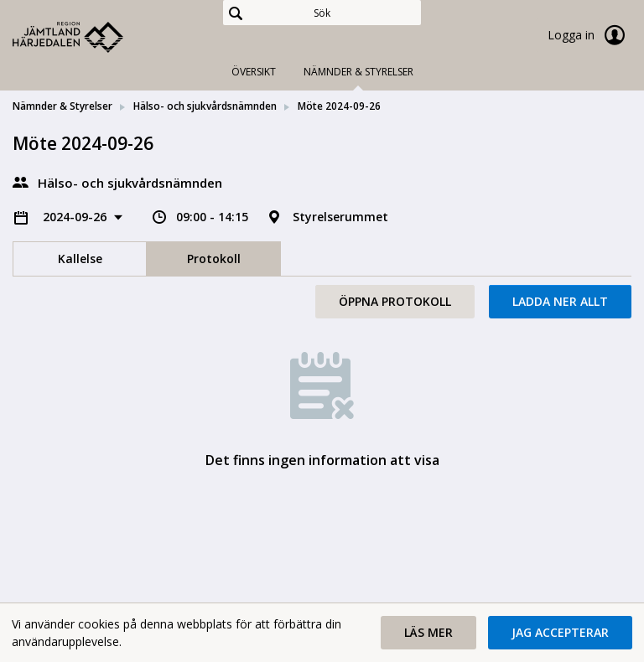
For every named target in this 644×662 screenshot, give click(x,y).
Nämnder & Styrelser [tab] (358, 72)
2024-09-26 (76, 217)
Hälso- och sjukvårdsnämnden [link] (205, 106)
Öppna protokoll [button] (395, 301)
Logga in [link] (589, 35)
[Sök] (322, 13)
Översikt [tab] (254, 72)
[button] (428, 633)
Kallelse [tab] (80, 259)
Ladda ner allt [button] (560, 301)
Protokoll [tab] (214, 259)
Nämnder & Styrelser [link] (62, 106)
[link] (96, 37)
